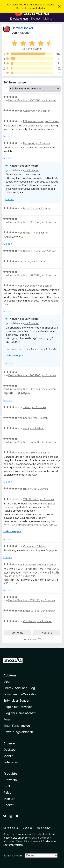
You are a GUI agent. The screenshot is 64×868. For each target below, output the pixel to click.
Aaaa (26, 428)
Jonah (27, 261)
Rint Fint (28, 489)
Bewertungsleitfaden (18, 732)
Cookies (28, 828)
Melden (8, 136)
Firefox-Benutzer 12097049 (24, 222)
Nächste (47, 633)
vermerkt (32, 834)
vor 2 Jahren (49, 100)
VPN (7, 786)
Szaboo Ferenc (32, 251)
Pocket (9, 805)
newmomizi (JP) (32, 565)
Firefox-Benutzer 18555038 (24, 442)
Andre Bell (29, 453)
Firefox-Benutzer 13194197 (24, 600)
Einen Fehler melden (17, 726)
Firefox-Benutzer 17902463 (24, 100)
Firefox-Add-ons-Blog (19, 688)
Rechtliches (44, 828)
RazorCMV (29, 208)
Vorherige (17, 633)
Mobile (8, 756)
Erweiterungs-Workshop (20, 694)
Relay (7, 792)
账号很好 (28, 233)
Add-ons (10, 675)
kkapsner (24, 33)
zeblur (27, 407)
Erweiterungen (19, 19)
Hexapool (29, 143)
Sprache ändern (13, 856)
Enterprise (10, 762)
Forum (8, 719)
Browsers (10, 780)
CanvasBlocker (22, 28)
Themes (36, 19)
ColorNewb (30, 621)
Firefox (25, 8)
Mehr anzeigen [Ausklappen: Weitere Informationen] (14, 355)
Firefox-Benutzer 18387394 (24, 389)
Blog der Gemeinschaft (20, 713)
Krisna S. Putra (31, 611)
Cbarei (27, 546)
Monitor (9, 799)
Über (7, 682)
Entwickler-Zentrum (17, 701)
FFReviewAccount (33, 121)
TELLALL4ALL (31, 499)
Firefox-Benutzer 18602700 (24, 275)
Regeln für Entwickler (18, 707)
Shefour (28, 418)
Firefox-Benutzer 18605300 (24, 375)
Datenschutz (11, 828)
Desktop (9, 750)
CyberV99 (29, 111)
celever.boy (30, 286)
